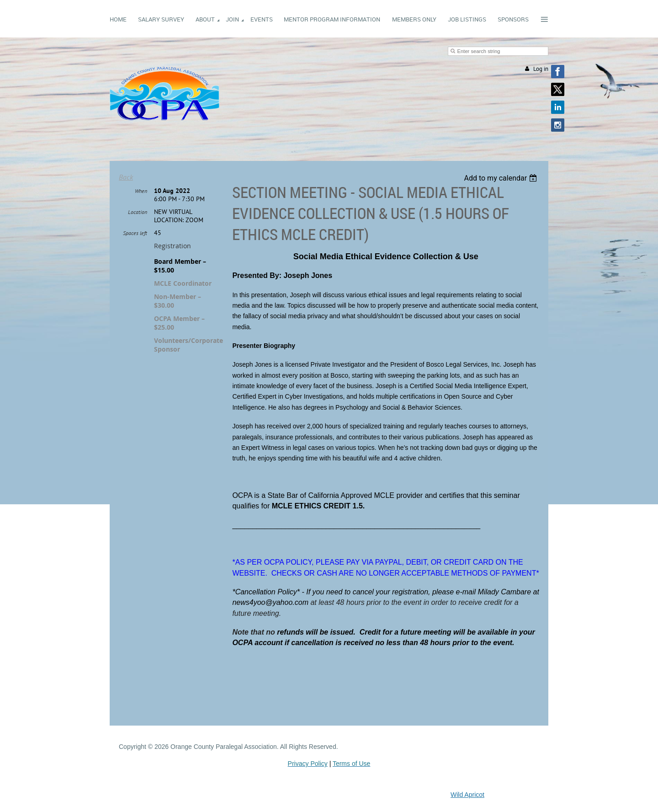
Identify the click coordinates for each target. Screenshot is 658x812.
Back (126, 177)
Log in (541, 69)
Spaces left (135, 233)
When (141, 191)
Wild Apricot (467, 795)
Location (138, 212)
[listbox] (501, 178)
